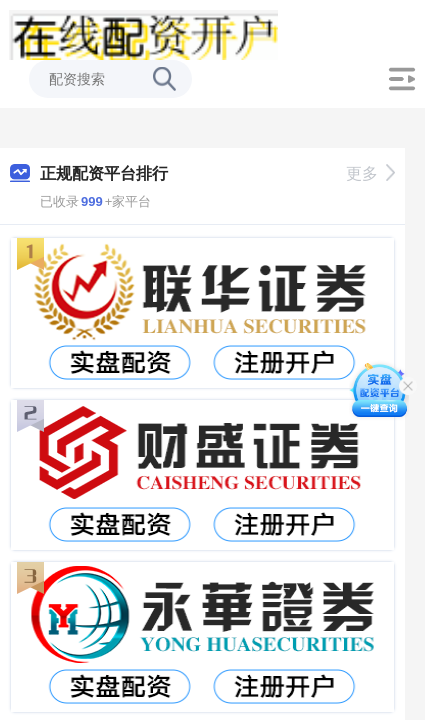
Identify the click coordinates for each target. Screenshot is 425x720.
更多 (370, 173)
